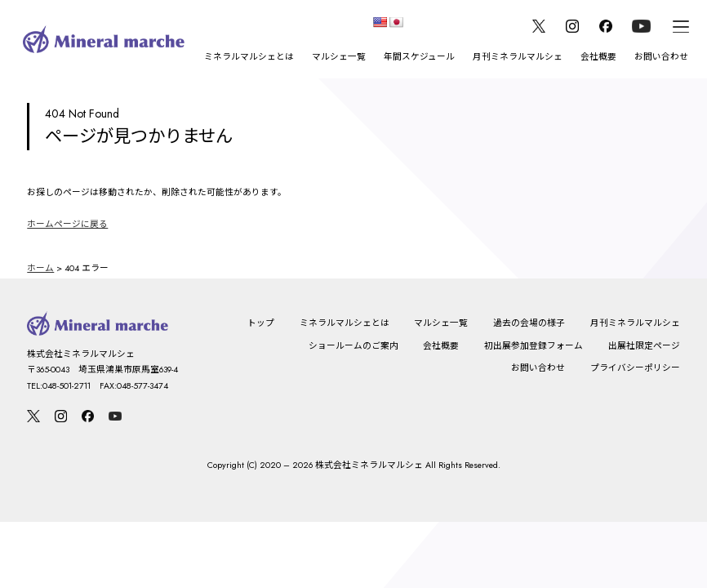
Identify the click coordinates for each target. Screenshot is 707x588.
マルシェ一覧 (339, 57)
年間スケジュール (419, 57)
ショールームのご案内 (353, 346)
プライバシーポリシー (635, 368)
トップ (261, 323)
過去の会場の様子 (529, 323)
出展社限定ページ (644, 346)
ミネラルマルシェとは (249, 57)
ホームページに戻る (67, 224)
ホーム (40, 268)
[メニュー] (681, 27)
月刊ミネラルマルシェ (518, 57)
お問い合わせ (661, 57)
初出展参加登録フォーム (534, 346)
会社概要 (598, 57)
